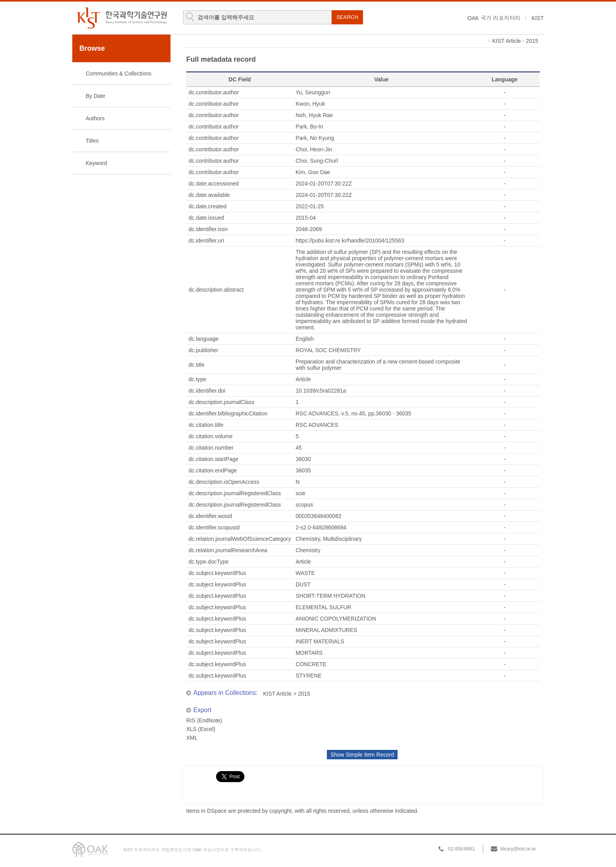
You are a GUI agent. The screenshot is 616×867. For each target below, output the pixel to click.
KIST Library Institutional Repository (121, 18)
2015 (532, 41)
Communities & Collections (118, 73)
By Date (95, 96)
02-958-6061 (462, 849)
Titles (92, 141)
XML (192, 738)
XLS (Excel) (201, 729)
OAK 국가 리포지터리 (494, 18)
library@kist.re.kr (518, 849)
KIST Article (507, 41)
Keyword (96, 163)
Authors (95, 118)
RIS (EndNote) (204, 720)
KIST (538, 18)
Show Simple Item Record (362, 755)
